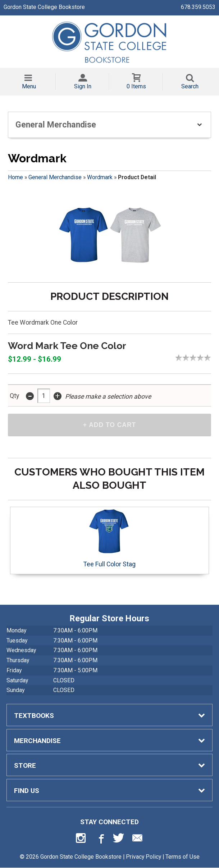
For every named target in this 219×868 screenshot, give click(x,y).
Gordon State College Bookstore (44, 7)
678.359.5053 (198, 7)
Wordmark (100, 177)
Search (190, 86)
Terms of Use (182, 857)
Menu (29, 86)
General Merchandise (55, 177)
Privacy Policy (143, 857)
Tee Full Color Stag (109, 539)
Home (15, 177)
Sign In (83, 86)
